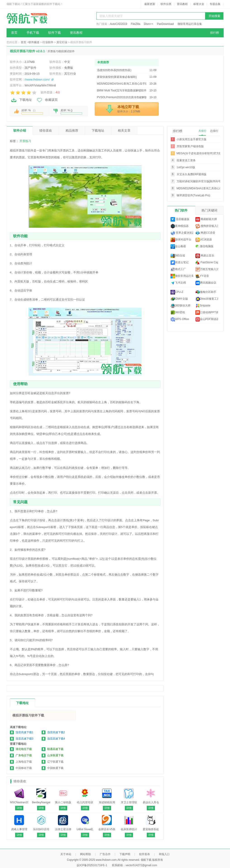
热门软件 (181, 210)
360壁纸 (178, 313)
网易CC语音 (205, 233)
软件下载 (55, 33)
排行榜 (215, 33)
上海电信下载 (24, 762)
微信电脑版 (204, 247)
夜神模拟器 (180, 226)
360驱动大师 (180, 306)
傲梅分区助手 (206, 292)
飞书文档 (178, 283)
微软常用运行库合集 (190, 24)
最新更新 (150, 4)
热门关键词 (209, 210)
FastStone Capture (207, 263)
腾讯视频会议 (206, 283)
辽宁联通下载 (55, 762)
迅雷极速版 (180, 219)
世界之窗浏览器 (182, 233)
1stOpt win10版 (186, 167)
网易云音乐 (205, 256)
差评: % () (71, 112)
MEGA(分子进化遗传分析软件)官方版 (199, 153)
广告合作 (105, 854)
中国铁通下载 (55, 768)
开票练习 (25, 141)
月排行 (202, 131)
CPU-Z (177, 292)
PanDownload (165, 24)
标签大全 (199, 4)
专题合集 (215, 4)
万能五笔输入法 (207, 269)
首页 (14, 33)
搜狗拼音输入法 (207, 226)
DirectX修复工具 (207, 299)
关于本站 (66, 854)
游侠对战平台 (181, 240)
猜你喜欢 (46, 130)
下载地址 (21, 100)
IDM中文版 (179, 299)
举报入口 (164, 854)
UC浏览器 (204, 240)
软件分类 (166, 4)
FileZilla (136, 24)
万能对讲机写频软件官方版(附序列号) (199, 181)
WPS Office (180, 319)
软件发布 (145, 854)
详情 (19, 808)
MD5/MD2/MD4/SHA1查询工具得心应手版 (202, 188)
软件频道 (34, 42)
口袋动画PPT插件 (207, 313)
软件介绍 (20, 130)
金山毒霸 (178, 247)
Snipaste (203, 306)
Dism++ (148, 24)
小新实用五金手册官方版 (192, 139)
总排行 (214, 131)
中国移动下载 (24, 768)
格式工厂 (178, 269)
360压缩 (178, 256)
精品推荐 (72, 130)
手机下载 (33, 33)
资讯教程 (182, 4)
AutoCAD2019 (119, 24)
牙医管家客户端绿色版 (190, 146)
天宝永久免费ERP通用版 (192, 174)
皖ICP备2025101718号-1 (92, 865)
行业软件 (48, 42)
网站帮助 (85, 854)
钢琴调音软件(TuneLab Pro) (193, 195)
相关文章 (124, 130)
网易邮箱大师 (206, 219)
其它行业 (62, 42)
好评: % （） (32, 112)
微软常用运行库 (182, 276)
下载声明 (125, 854)
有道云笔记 (180, 263)
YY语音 (202, 276)
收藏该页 (47, 100)
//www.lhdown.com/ (37, 79)
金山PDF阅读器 (207, 319)
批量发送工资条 (186, 160)
